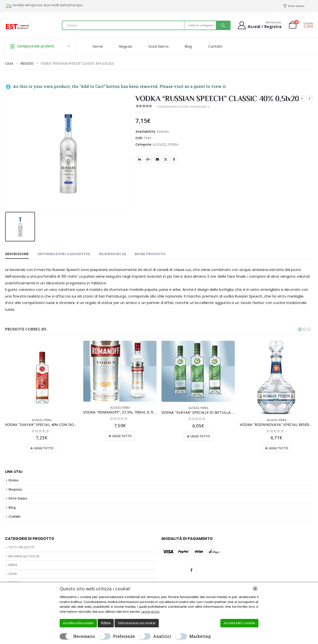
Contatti (215, 46)
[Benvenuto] (259, 25)
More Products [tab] (150, 254)
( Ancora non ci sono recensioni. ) (183, 106)
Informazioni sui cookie (137, 623)
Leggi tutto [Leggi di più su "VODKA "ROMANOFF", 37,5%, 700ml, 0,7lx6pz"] (122, 436)
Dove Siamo (159, 46)
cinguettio (166, 159)
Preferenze (124, 636)
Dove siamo (294, 6)
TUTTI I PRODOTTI (21, 547)
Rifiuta (106, 623)
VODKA (173, 144)
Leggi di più (150, 612)
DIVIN (13, 574)
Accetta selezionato (78, 623)
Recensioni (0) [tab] (112, 254)
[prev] (302, 99)
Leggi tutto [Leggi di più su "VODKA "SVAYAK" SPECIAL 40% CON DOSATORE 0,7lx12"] (44, 448)
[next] (310, 99)
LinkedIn (139, 159)
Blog (188, 46)
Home (98, 46)
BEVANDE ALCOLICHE (24, 556)
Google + (148, 159)
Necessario (84, 636)
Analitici (162, 636)
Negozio (126, 46)
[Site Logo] (17, 27)
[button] (300, 329)
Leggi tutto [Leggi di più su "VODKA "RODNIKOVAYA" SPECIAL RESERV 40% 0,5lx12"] (278, 448)
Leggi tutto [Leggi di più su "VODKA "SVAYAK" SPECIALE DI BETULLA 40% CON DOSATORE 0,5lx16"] (200, 436)
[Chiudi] (255, 589)
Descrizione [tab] (17, 254)
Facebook (174, 159)
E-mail (158, 159)
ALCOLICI (159, 144)
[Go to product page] (42, 377)
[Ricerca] (223, 25)
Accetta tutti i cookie (239, 623)
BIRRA (13, 565)
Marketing (200, 636)
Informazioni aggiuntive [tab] (64, 254)
